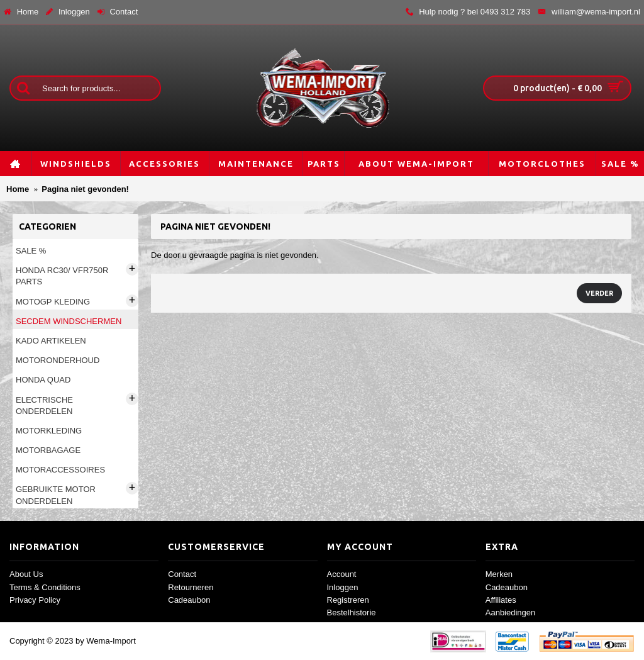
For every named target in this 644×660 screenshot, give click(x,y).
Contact (182, 574)
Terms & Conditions (45, 587)
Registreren (348, 600)
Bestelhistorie (352, 612)
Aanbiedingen (511, 612)
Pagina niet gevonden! (85, 189)
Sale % (31, 251)
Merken (499, 574)
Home (18, 189)
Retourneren (191, 587)
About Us (26, 574)
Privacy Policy (35, 600)
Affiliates (501, 600)
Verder (599, 293)
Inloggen (343, 587)
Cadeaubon (189, 600)
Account (342, 574)
